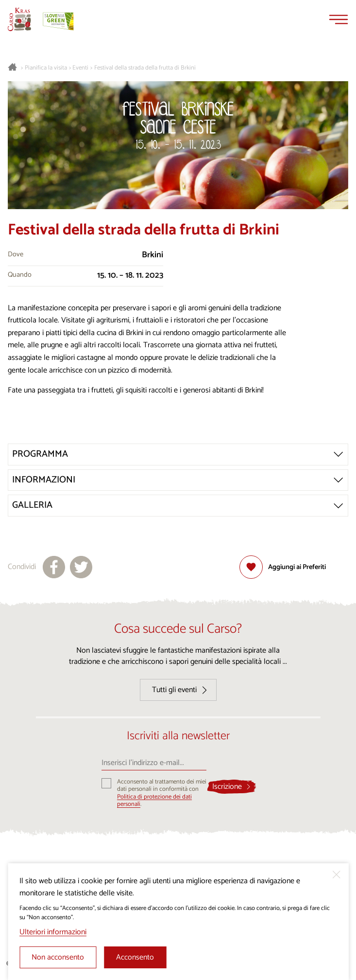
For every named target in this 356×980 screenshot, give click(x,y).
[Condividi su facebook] (54, 567)
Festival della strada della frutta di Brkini (145, 68)
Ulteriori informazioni (53, 932)
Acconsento (135, 957)
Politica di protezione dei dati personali (154, 801)
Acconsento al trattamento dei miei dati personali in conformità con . (162, 793)
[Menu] (339, 19)
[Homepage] (19, 19)
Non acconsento (58, 957)
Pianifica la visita (46, 68)
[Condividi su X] (81, 567)
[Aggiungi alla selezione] (283, 567)
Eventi (80, 68)
